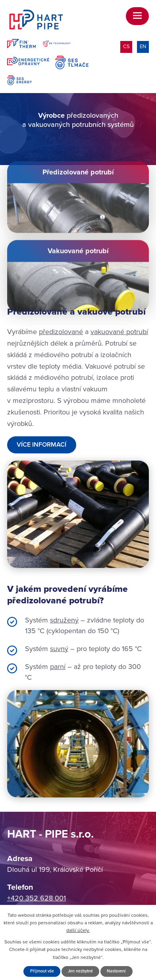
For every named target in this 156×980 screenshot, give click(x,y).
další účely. (78, 930)
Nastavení (116, 971)
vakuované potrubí (119, 332)
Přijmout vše (42, 971)
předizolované (61, 332)
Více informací (41, 445)
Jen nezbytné (80, 971)
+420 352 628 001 (37, 898)
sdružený (64, 620)
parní (58, 667)
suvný (59, 649)
